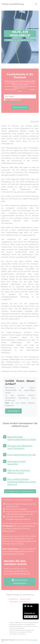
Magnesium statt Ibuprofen (16, 463)
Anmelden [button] (13, 411)
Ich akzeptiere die (15, 101)
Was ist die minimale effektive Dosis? (19, 471)
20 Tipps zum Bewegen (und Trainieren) (20, 447)
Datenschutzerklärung (15, 102)
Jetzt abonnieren (20, 107)
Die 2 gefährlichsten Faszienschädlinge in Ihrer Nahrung (22, 482)
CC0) (2, 641)
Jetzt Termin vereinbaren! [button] (20, 582)
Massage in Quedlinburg (20, 601)
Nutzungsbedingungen (23, 89)
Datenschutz (25, 599)
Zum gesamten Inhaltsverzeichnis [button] (20, 491)
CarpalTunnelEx (34, 640)
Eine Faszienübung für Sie (21, 455)
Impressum (13, 599)
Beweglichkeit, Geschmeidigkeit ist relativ (22, 438)
